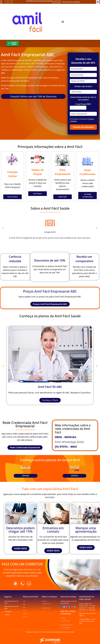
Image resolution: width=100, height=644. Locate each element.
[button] (98, 2)
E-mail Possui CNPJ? (83, 104)
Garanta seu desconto (83, 127)
